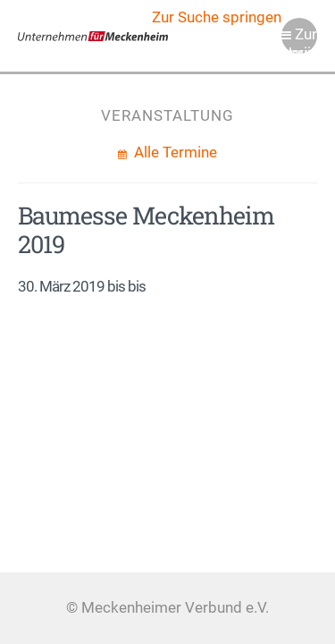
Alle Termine (174, 153)
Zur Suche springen (217, 17)
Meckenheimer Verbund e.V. (93, 36)
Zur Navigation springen (299, 40)
